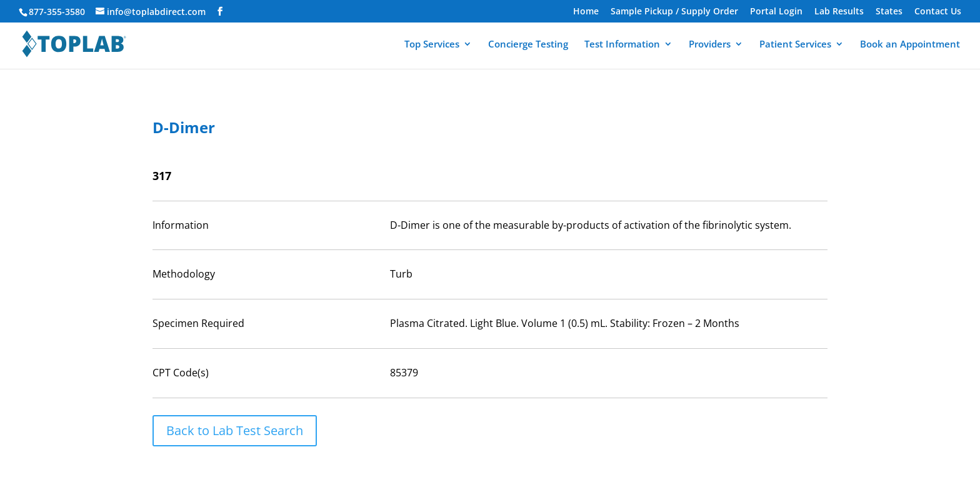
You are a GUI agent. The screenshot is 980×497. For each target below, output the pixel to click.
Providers (710, 45)
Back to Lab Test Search (235, 430)
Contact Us (938, 12)
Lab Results (839, 12)
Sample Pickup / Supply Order (674, 12)
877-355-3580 (57, 12)
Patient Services (795, 45)
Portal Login (776, 12)
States (889, 12)
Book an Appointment (910, 45)
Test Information (622, 45)
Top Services (432, 45)
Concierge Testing (528, 45)
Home (586, 12)
